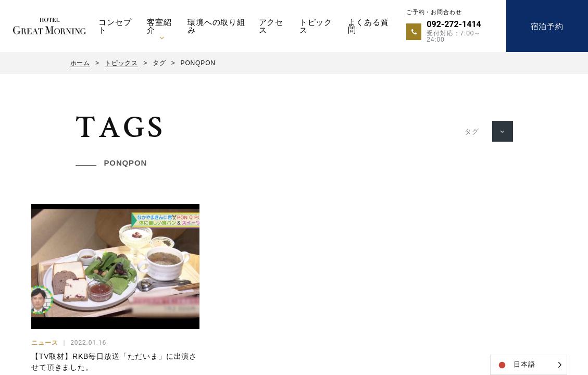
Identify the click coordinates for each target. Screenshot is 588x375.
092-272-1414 (454, 24)
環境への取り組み (216, 26)
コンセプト (115, 26)
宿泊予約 (547, 26)
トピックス (316, 26)
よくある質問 (368, 26)
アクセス (271, 26)
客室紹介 (159, 26)
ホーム (80, 63)
